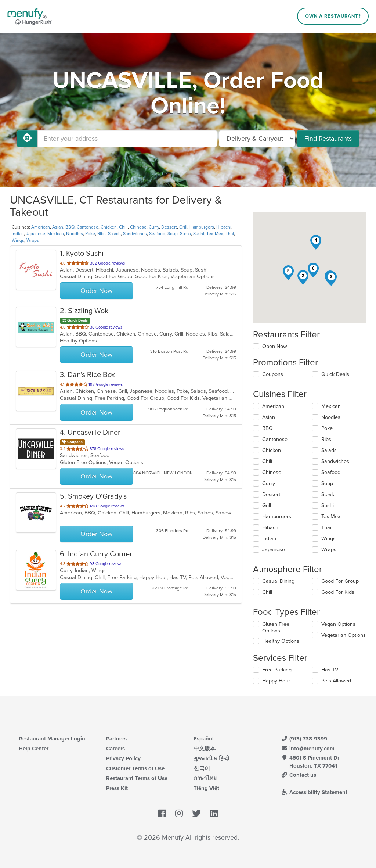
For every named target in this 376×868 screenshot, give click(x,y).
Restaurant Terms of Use (137, 778)
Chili (123, 227)
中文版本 (205, 749)
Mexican (56, 234)
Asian (58, 227)
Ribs (102, 234)
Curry (154, 227)
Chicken (109, 227)
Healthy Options (281, 641)
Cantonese (88, 227)
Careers (115, 749)
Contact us (299, 775)
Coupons (273, 374)
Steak (185, 234)
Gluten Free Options (276, 627)
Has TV (330, 670)
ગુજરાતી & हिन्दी (211, 758)
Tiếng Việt (206, 788)
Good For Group (340, 581)
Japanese (36, 234)
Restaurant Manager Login (52, 739)
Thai (230, 234)
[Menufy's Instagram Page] (179, 814)
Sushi (199, 234)
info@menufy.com (308, 749)
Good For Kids (338, 592)
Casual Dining (278, 581)
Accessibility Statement (314, 792)
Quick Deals (335, 374)
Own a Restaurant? (333, 16)
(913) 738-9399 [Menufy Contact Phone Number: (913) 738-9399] (304, 739)
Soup (173, 234)
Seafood (157, 234)
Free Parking (277, 670)
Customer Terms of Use (135, 768)
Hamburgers (202, 227)
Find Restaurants (328, 139)
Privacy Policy (123, 758)
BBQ (70, 227)
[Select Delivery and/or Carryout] (257, 139)
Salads (114, 234)
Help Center (34, 749)
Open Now (275, 346)
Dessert (169, 227)
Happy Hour (276, 681)
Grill (183, 227)
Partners (116, 739)
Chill (267, 592)
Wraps (33, 240)
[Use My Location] (27, 139)
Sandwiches (135, 234)
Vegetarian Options (344, 635)
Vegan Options (338, 624)
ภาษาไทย (205, 778)
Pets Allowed (336, 681)
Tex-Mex (215, 234)
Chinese (138, 227)
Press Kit (117, 788)
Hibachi (224, 227)
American (41, 227)
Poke (90, 234)
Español (204, 739)
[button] (303, 277)
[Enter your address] (127, 139)
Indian (18, 234)
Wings (18, 240)
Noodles (75, 234)
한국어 (202, 768)
